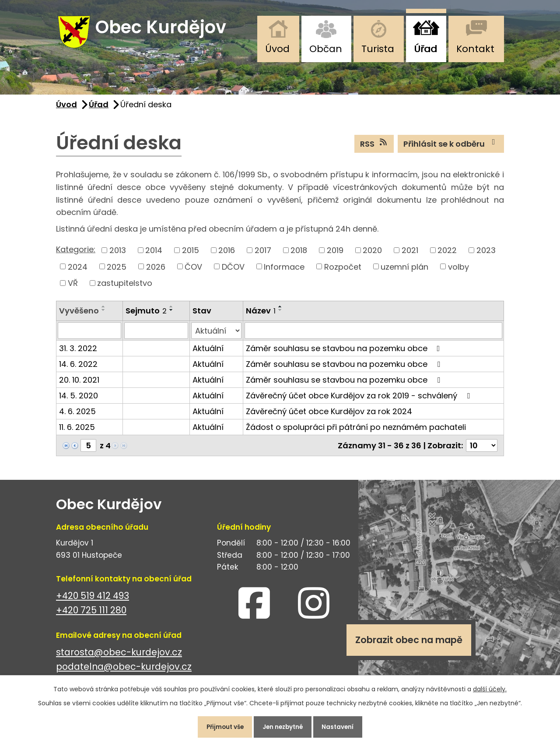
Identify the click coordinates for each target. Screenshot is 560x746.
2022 (447, 254)
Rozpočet (343, 270)
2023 (486, 254)
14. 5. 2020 (79, 399)
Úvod (277, 49)
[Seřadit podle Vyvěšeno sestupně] (104, 313)
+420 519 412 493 (93, 600)
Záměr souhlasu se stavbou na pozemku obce (345, 352)
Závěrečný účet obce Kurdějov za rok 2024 (329, 415)
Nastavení (343, 726)
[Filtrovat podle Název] (373, 334)
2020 (372, 254)
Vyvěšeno (79, 314)
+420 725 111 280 (91, 614)
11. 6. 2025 (77, 431)
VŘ (73, 287)
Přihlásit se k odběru (451, 147)
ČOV (193, 270)
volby (458, 270)
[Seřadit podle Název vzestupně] (280, 310)
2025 (117, 270)
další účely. (490, 687)
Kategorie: (76, 253)
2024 (78, 270)
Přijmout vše (220, 726)
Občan (326, 49)
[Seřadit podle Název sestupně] (280, 313)
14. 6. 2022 (78, 368)
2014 (154, 254)
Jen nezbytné (283, 726)
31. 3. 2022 (78, 352)
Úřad (425, 49)
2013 (118, 254)
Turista (378, 49)
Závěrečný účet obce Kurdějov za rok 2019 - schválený (360, 399)
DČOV (233, 270)
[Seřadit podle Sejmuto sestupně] (171, 313)
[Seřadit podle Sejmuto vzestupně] (171, 310)
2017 (263, 254)
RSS (374, 147)
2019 (335, 254)
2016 (227, 254)
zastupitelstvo (125, 287)
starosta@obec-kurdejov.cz (119, 656)
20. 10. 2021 (79, 384)
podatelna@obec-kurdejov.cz (124, 670)
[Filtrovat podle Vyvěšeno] (89, 334)
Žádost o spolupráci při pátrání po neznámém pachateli (356, 431)
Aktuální (208, 352)
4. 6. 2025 (77, 415)
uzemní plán (404, 270)
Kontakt (475, 49)
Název (261, 314)
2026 (156, 270)
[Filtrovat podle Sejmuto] (156, 334)
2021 (410, 254)
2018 (299, 254)
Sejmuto (146, 314)
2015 (191, 254)
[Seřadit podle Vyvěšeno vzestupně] (104, 310)
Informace (284, 270)
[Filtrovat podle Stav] (216, 334)
